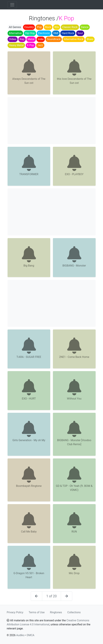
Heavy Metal (16, 45)
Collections (74, 612)
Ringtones (56, 612)
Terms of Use (37, 612)
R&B (56, 33)
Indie (41, 39)
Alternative (15, 33)
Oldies (13, 39)
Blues (90, 39)
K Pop (31, 45)
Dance (85, 27)
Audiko (20, 635)
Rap (22, 39)
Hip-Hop (30, 33)
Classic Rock (70, 27)
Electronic (44, 33)
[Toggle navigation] (12, 5)
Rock (48, 27)
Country (29, 27)
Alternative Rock (74, 39)
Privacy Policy (15, 612)
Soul (80, 33)
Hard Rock (68, 33)
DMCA (30, 635)
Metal (31, 39)
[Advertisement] (52, 121)
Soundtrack (54, 39)
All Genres (15, 27)
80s (57, 27)
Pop (39, 27)
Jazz (40, 45)
